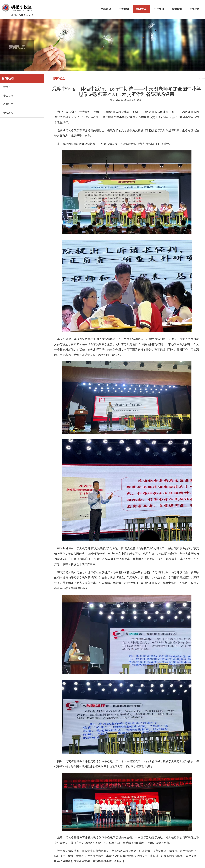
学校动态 (8, 113)
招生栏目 (195, 9)
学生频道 (159, 9)
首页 (201, 78)
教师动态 (8, 104)
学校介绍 (124, 9)
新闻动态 (141, 9)
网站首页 (106, 9)
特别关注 (8, 87)
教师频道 (177, 9)
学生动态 (8, 96)
